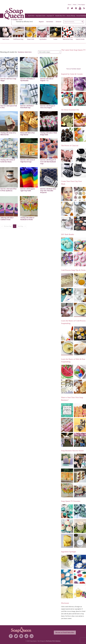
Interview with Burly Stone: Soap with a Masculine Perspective (48, 191)
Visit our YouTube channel (73, 69)
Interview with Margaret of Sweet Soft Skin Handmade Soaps (48, 162)
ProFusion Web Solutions (53, 641)
